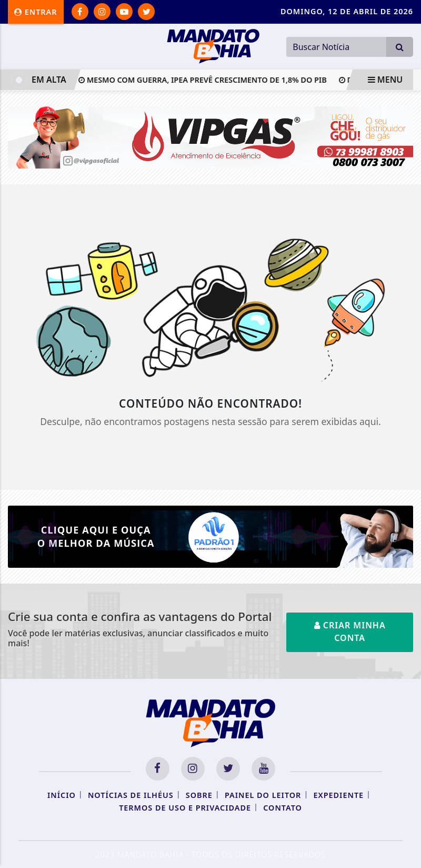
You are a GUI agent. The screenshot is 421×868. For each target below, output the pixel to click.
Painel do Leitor (263, 795)
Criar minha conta (350, 632)
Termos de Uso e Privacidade (185, 808)
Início (62, 795)
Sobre (199, 795)
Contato (283, 808)
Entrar (36, 12)
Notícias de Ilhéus (131, 795)
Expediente (338, 795)
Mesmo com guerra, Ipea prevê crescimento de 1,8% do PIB (206, 80)
